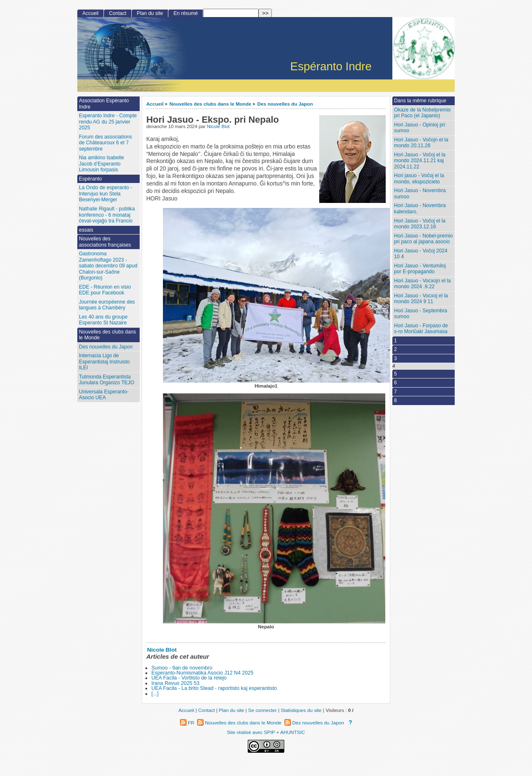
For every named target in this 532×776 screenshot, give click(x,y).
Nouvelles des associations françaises (105, 242)
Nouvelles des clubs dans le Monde (211, 104)
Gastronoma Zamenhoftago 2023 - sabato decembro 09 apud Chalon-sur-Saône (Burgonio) (108, 266)
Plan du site (150, 13)
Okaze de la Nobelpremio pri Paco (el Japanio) (422, 113)
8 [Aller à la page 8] (395, 400)
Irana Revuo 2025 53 (175, 683)
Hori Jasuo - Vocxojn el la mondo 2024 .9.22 (422, 284)
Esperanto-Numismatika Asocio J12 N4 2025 (202, 673)
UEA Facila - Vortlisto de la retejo (189, 678)
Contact (118, 13)
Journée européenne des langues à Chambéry (107, 305)
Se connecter (262, 710)
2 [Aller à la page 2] (395, 349)
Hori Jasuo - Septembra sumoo (421, 314)
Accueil (155, 104)
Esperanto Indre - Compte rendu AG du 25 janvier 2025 (108, 122)
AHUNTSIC (293, 732)
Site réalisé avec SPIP (252, 732)
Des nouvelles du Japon (285, 104)
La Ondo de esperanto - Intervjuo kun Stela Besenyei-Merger (106, 194)
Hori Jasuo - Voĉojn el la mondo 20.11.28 (421, 143)
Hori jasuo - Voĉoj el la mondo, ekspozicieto (419, 179)
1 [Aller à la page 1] (395, 341)
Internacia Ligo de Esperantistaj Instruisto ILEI (104, 362)
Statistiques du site (301, 710)
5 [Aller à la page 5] (395, 374)
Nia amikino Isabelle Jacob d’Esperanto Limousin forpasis (101, 164)
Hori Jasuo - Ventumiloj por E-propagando (420, 269)
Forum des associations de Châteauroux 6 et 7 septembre (106, 143)
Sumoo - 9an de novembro (182, 668)
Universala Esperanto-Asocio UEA (104, 395)
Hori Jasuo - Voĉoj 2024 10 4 (421, 254)
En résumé (185, 13)
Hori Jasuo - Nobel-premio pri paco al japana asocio (423, 239)
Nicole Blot (218, 126)
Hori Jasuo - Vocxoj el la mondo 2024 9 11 (421, 299)
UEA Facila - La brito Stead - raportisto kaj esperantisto (214, 688)
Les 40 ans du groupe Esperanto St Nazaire (103, 320)
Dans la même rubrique (420, 101)
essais (86, 230)
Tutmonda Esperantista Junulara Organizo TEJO (107, 380)
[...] (155, 694)
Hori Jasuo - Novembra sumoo (420, 194)
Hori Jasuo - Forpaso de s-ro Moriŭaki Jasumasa (421, 329)
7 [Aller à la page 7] (395, 392)
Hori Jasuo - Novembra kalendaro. (420, 209)
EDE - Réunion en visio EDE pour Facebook (105, 290)
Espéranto (90, 179)
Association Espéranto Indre (104, 104)
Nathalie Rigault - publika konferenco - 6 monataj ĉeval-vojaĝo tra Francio (107, 215)
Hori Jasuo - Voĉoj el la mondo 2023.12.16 (420, 224)
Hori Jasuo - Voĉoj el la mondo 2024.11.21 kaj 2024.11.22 (420, 161)
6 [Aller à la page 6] (395, 383)
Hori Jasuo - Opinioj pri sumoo (420, 128)
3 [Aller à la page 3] (395, 358)
